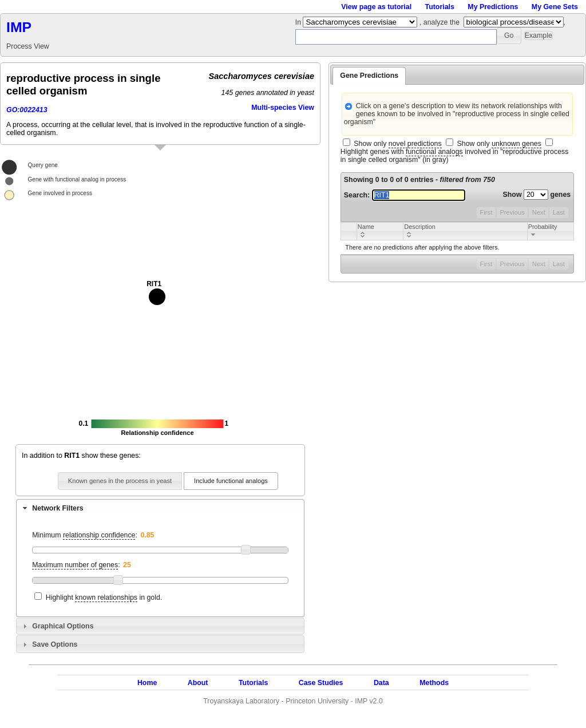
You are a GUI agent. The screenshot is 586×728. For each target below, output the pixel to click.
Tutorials (440, 7)
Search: (405, 195)
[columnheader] (380, 231)
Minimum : (85, 535)
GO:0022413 (27, 110)
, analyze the (439, 22)
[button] (509, 36)
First (486, 212)
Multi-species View (283, 108)
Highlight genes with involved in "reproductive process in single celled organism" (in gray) (455, 156)
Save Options (55, 644)
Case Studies (321, 683)
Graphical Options (63, 626)
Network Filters (58, 508)
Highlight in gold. (104, 598)
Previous (512, 212)
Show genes (537, 195)
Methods (434, 683)
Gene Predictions (369, 76)
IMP (19, 27)
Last (559, 212)
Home (147, 683)
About (198, 683)
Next (539, 212)
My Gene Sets (555, 7)
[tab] (160, 508)
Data (381, 683)
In (299, 22)
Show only (397, 144)
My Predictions (493, 7)
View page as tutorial (376, 7)
